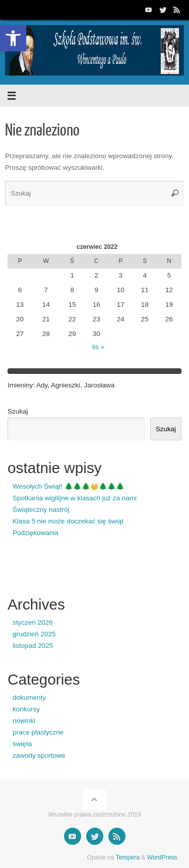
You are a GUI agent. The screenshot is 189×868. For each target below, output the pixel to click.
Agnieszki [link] (66, 385)
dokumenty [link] (29, 697)
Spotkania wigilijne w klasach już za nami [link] (75, 498)
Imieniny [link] (20, 385)
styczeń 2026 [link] (33, 622)
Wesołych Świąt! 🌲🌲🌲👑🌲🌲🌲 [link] (69, 486)
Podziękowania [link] (36, 533)
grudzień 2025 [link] (34, 634)
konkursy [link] (26, 709)
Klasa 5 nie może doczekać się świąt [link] (68, 521)
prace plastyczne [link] (38, 732)
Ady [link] (42, 385)
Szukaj (18, 411)
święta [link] (22, 744)
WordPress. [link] (163, 857)
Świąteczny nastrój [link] (41, 510)
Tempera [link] (128, 857)
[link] (13, 38)
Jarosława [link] (99, 385)
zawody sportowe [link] (39, 755)
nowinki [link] (24, 721)
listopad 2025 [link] (33, 646)
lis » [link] (98, 347)
